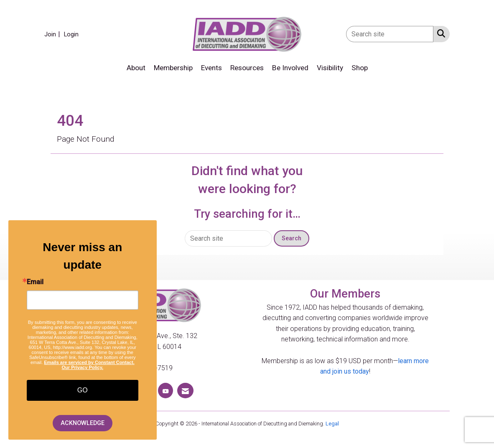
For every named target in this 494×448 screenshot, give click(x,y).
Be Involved (290, 68)
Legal (332, 424)
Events (211, 68)
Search (292, 238)
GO (83, 390)
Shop (360, 68)
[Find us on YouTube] (166, 391)
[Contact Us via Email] (185, 391)
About (136, 68)
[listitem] (53, 34)
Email (35, 282)
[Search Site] (439, 33)
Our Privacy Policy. (83, 367)
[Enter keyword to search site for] (390, 34)
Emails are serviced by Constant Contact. (89, 362)
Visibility (330, 68)
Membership (173, 68)
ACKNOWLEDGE (83, 423)
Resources (247, 68)
